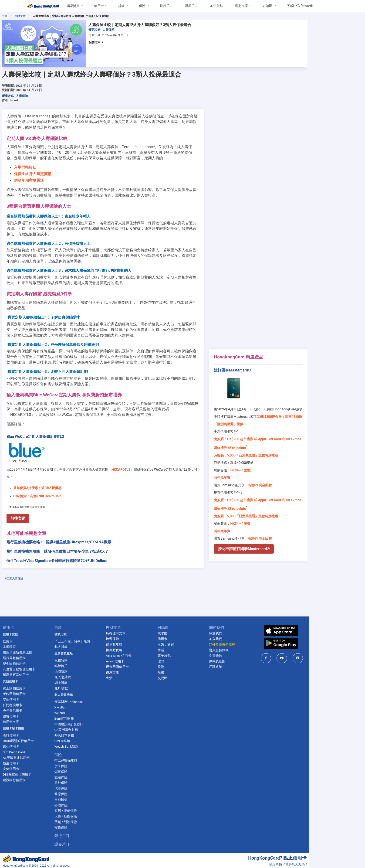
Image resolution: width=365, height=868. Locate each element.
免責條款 (245, 648)
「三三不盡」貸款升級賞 (97, 634)
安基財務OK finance (93, 694)
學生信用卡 (34, 692)
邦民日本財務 (89, 728)
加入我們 (245, 631)
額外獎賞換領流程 (251, 637)
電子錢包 (192, 648)
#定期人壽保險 (38, 571)
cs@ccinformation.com (322, 863)
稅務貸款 (86, 653)
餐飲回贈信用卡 (37, 686)
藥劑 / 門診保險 (90, 814)
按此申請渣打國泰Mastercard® (273, 549)
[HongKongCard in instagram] (329, 651)
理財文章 (242, 6)
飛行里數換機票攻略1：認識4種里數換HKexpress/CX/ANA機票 (83, 535)
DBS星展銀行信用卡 (40, 767)
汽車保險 (86, 781)
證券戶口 (191, 6)
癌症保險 (86, 798)
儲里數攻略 (140, 637)
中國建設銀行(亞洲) (93, 717)
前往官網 (42, 511)
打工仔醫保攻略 (91, 753)
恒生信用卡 (34, 756)
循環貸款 (86, 664)
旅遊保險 (86, 770)
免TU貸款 (86, 681)
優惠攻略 (119, 30)
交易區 (190, 671)
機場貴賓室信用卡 (39, 667)
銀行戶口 (166, 6)
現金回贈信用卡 (37, 656)
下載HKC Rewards (300, 6)
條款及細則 (247, 654)
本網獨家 (33, 639)
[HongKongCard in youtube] (313, 651)
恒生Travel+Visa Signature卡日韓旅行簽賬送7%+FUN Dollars (81, 553)
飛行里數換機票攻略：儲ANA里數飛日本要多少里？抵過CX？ (82, 544)
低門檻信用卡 (36, 698)
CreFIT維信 (87, 733)
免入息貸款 (87, 670)
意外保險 (86, 775)
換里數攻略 (140, 643)
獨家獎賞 (73, 6)
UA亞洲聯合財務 (91, 722)
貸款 (121, 6)
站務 (189, 665)
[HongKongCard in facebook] (297, 651)
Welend (84, 705)
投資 (189, 659)
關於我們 (245, 626)
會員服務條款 (248, 643)
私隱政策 (245, 659)
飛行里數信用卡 (37, 650)
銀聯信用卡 (34, 709)
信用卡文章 (34, 714)
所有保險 (86, 759)
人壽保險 (133, 30)
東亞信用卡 (34, 739)
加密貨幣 (216, 6)
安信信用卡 (34, 761)
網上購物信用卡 (37, 681)
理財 (189, 654)
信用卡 (99, 6)
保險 (142, 6)
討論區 (267, 6)
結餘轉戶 (86, 658)
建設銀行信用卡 (37, 773)
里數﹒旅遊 (193, 637)
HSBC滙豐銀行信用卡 (42, 733)
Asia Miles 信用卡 (145, 648)
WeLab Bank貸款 (91, 739)
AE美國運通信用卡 (39, 750)
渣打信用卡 (34, 728)
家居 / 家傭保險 (90, 803)
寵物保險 (86, 820)
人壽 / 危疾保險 (90, 809)
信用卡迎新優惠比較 (41, 645)
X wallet (85, 700)
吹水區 (190, 626)
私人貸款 (86, 639)
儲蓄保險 (86, 764)
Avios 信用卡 (141, 654)
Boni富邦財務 (89, 711)
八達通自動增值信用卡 (42, 662)
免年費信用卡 (36, 703)
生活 (135, 671)
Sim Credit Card (37, 745)
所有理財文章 (142, 626)
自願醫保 (86, 792)
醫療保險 (86, 786)
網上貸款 (86, 675)
